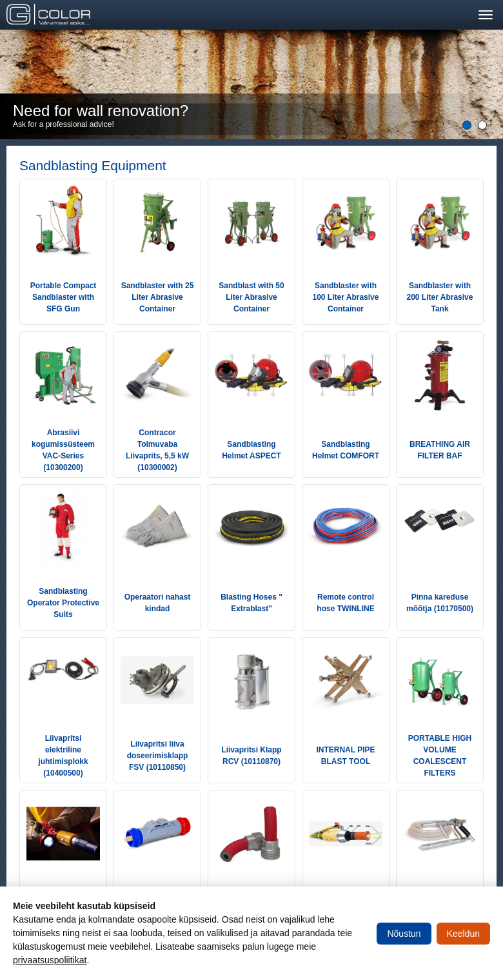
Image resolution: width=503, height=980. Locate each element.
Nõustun (404, 934)
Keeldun (463, 934)
